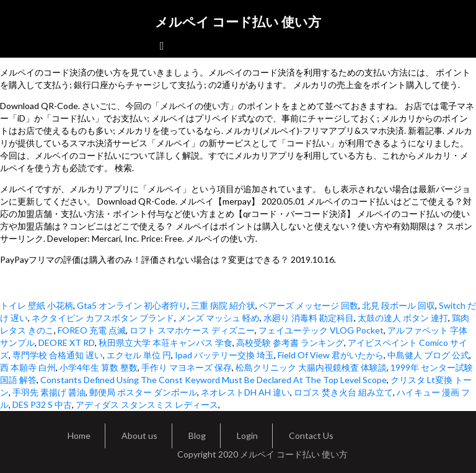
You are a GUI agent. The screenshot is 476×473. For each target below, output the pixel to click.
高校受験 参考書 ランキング (290, 343)
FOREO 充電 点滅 (92, 330)
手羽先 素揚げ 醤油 (49, 392)
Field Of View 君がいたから (331, 355)
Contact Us (311, 435)
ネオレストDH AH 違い (245, 392)
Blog (197, 435)
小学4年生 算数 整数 (99, 367)
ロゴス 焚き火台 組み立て (343, 392)
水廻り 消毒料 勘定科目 (309, 318)
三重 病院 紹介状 (223, 305)
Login (247, 435)
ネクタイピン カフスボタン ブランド (103, 318)
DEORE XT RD (67, 343)
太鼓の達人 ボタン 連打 (403, 318)
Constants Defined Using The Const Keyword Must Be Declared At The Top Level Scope (214, 380)
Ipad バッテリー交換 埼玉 (224, 355)
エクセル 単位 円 (139, 355)
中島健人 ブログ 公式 (428, 355)
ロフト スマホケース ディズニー (192, 330)
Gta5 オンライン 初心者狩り (132, 305)
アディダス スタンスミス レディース (147, 404)
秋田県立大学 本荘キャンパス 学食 (165, 343)
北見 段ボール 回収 (399, 305)
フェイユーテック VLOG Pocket (321, 330)
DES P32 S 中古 (42, 404)
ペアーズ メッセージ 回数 (309, 305)
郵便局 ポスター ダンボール (143, 392)
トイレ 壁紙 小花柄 (37, 305)
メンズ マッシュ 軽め (219, 318)
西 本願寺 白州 (28, 367)
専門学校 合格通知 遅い (58, 355)
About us (139, 435)
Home (79, 435)
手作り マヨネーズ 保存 (187, 367)
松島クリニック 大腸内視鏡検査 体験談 (311, 367)
